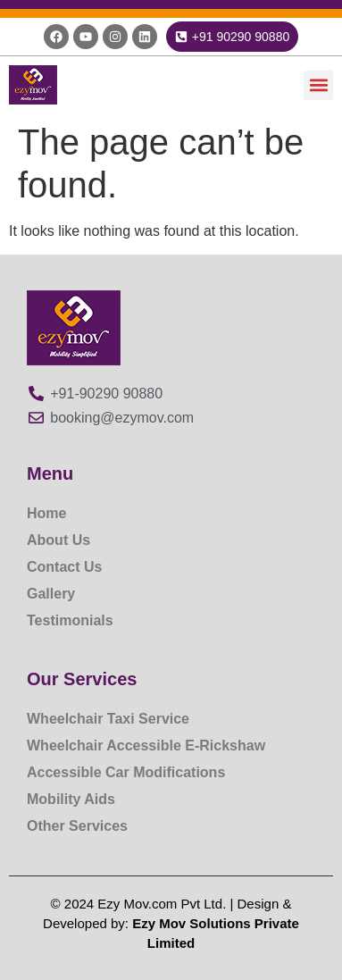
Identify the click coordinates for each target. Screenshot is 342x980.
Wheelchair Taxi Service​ (108, 719)
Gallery (51, 594)
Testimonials (70, 620)
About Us (58, 540)
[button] (318, 85)
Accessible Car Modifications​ (126, 772)
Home (46, 513)
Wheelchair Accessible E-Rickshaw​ (146, 745)
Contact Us (64, 567)
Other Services (77, 826)
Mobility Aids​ (71, 799)
